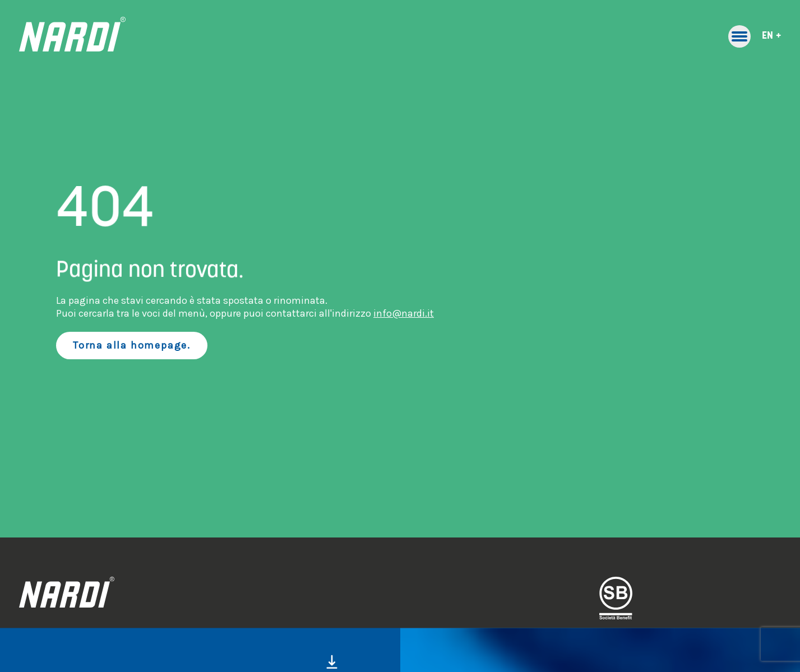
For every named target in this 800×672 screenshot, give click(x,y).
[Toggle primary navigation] (739, 36)
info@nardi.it (404, 313)
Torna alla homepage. (132, 345)
